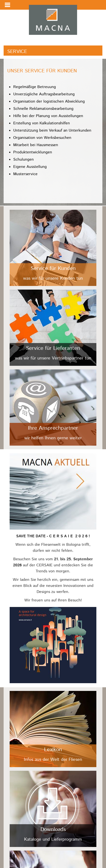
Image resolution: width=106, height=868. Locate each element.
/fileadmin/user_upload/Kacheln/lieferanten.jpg (53, 328)
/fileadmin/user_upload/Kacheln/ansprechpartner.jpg (53, 408)
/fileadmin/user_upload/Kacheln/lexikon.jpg (53, 729)
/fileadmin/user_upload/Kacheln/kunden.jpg (53, 248)
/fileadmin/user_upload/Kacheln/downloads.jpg (53, 809)
